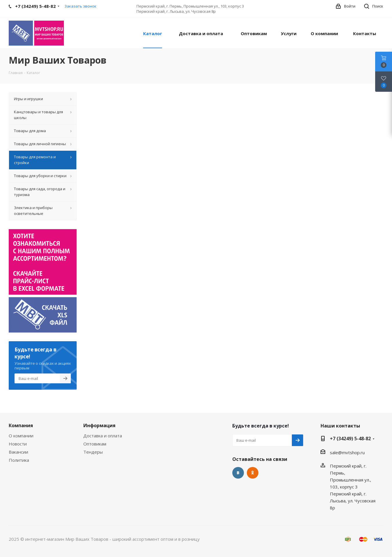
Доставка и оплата (103, 436)
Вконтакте (238, 473)
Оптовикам (95, 444)
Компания (21, 425)
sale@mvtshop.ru (347, 452)
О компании (21, 436)
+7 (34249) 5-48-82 (350, 439)
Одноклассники (253, 473)
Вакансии (18, 452)
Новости (18, 444)
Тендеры (93, 452)
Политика (19, 460)
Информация (99, 425)
